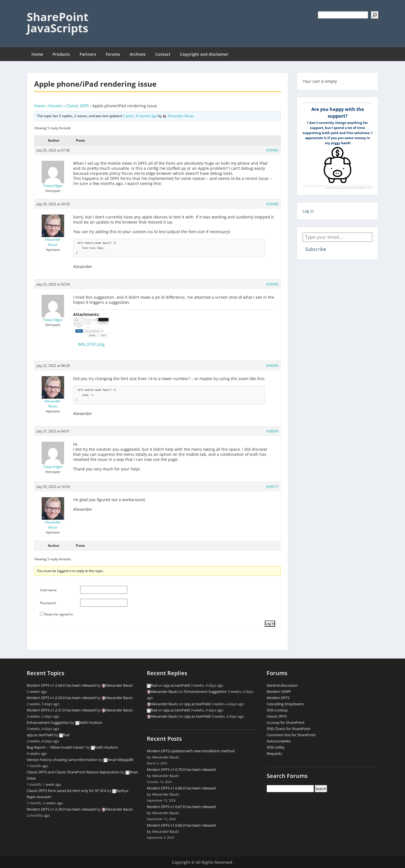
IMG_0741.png (91, 344)
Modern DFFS (278, 698)
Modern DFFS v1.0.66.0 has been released (181, 825)
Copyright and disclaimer (204, 54)
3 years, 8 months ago (140, 116)
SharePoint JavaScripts (58, 22)
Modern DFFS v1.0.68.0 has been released (181, 788)
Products (61, 54)
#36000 (272, 366)
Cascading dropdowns (285, 704)
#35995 (272, 284)
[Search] (375, 15)
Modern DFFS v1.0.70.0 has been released (181, 769)
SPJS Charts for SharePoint (289, 729)
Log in (308, 211)
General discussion (282, 685)
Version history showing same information (62, 760)
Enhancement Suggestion (48, 722)
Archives (138, 54)
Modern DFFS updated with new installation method (191, 751)
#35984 (272, 150)
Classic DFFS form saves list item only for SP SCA (67, 791)
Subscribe (316, 249)
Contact (163, 54)
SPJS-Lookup (277, 710)
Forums (113, 54)
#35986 (272, 204)
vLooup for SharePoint (286, 722)
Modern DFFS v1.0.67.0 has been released (181, 807)
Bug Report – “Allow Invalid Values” (56, 747)
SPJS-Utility (276, 747)
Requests (274, 753)
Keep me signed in (59, 614)
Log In (270, 623)
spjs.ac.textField (40, 735)
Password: (48, 603)
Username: (49, 590)
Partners (88, 54)
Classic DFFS (77, 106)
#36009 (272, 431)
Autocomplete (279, 741)
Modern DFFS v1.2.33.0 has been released (61, 698)
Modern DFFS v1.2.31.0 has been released (61, 710)
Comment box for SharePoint (291, 735)
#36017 (272, 487)
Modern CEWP (279, 691)
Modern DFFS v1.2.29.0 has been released (61, 809)
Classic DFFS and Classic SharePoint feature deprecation (73, 772)
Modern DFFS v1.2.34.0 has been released (61, 685)
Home (37, 54)
